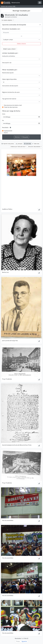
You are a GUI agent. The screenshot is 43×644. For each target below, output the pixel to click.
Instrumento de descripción (10, 86)
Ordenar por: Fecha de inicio (18, 147)
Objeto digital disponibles (9, 79)
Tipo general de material (9, 99)
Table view (36, 144)
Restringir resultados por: (21, 11)
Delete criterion (21, 44)
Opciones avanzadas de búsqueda (14, 25)
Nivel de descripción (8, 73)
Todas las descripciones (11, 107)
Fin (3, 120)
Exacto (6, 133)
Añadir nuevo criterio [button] (9, 49)
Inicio (4, 114)
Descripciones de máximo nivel (13, 105)
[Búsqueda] (21, 32)
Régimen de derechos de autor (11, 92)
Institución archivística (9, 56)
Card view (28, 144)
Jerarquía (19, 144)
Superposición (8, 131)
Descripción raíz (7, 63)
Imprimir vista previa (8, 144)
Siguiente (24, 641)
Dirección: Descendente (34, 147)
